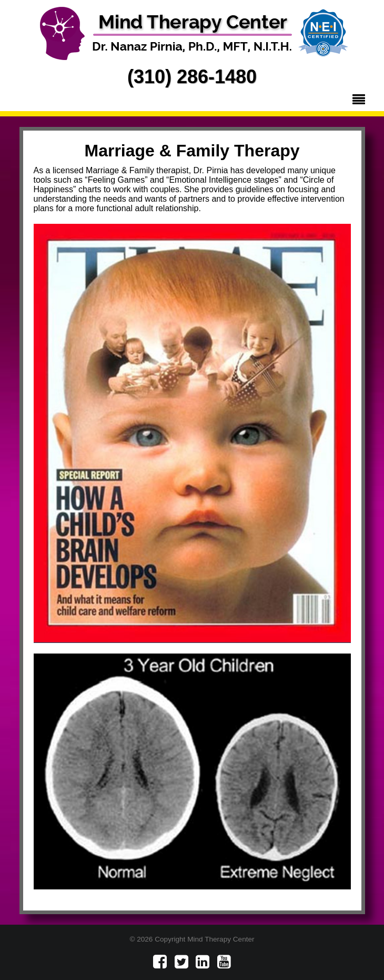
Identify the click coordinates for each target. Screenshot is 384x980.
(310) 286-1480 (192, 77)
